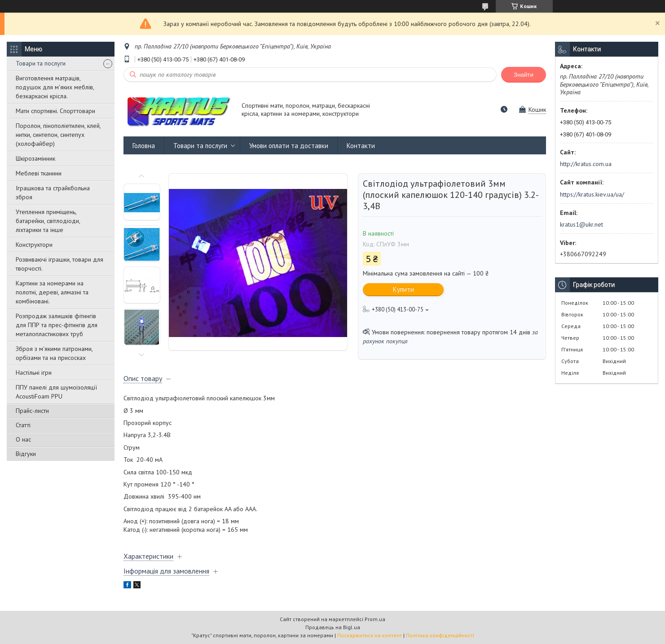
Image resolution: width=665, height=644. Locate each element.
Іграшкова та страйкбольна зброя (53, 193)
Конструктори (34, 245)
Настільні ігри (34, 372)
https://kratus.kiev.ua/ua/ (592, 194)
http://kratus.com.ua (586, 164)
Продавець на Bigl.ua (333, 627)
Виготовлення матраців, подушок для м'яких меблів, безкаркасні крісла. (55, 87)
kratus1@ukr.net (581, 224)
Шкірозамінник (35, 158)
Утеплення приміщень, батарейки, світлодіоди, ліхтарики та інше (48, 221)
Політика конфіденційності (440, 635)
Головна (144, 146)
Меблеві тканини (39, 173)
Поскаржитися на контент (370, 635)
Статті (23, 425)
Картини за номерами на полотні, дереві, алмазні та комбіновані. (52, 292)
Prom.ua (375, 619)
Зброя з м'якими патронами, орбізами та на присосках (54, 353)
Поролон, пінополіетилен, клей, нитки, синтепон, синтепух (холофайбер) (58, 135)
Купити (403, 289)
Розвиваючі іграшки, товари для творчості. (59, 264)
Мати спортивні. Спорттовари (55, 111)
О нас (23, 439)
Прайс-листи (32, 411)
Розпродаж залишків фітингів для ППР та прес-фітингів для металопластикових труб (57, 325)
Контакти (361, 146)
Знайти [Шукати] (524, 75)
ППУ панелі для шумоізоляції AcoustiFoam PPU (56, 392)
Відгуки (26, 454)
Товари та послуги (41, 63)
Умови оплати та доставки (289, 146)
